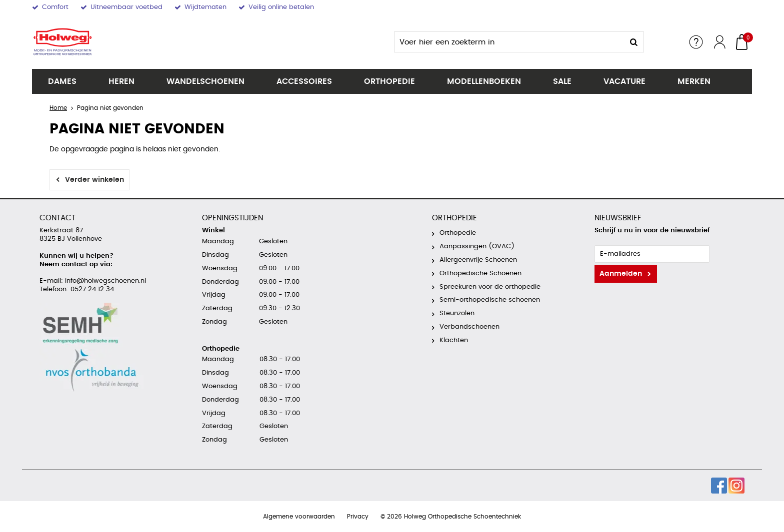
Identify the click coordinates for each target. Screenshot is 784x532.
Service (696, 42)
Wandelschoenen (205, 81)
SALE (562, 81)
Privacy (358, 517)
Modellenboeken (484, 81)
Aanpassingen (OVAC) (477, 247)
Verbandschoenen (469, 327)
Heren (121, 81)
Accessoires (304, 81)
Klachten (454, 340)
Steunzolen (457, 313)
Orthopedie (389, 81)
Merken (694, 81)
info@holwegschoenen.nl (104, 281)
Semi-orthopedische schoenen (490, 300)
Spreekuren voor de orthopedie (490, 286)
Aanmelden (621, 274)
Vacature (624, 81)
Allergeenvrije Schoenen (478, 260)
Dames (62, 81)
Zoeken (633, 42)
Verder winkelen (94, 180)
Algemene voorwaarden (299, 517)
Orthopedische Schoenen (480, 273)
